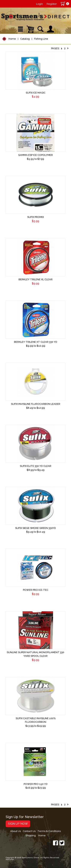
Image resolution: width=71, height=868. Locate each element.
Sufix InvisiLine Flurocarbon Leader (36, 404)
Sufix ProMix (36, 217)
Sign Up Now (18, 824)
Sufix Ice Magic (36, 93)
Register (52, 4)
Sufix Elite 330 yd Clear (36, 466)
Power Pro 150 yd (36, 784)
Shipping (31, 835)
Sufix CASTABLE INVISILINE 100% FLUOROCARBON (36, 720)
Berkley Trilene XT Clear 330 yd (36, 342)
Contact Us (29, 831)
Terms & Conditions (49, 831)
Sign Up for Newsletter (25, 817)
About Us (16, 831)
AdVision (10, 859)
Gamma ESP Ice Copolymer (35, 155)
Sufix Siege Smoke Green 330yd (35, 528)
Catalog (25, 39)
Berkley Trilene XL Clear (35, 279)
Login (39, 4)
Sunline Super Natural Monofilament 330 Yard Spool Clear (35, 654)
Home (12, 39)
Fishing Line (41, 39)
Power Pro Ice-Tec (36, 590)
